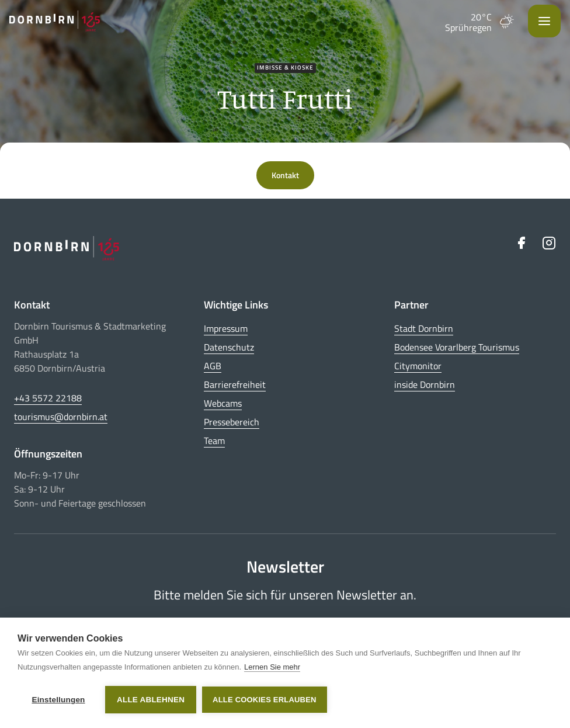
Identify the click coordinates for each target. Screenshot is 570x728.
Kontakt (285, 175)
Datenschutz (229, 347)
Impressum (226, 328)
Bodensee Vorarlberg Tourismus (457, 347)
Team (214, 441)
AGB (213, 366)
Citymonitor (418, 366)
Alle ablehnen (151, 700)
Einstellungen (58, 700)
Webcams (223, 403)
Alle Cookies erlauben (265, 700)
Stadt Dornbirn (424, 328)
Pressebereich (232, 422)
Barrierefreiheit (235, 384)
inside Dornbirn (425, 384)
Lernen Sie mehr (272, 667)
